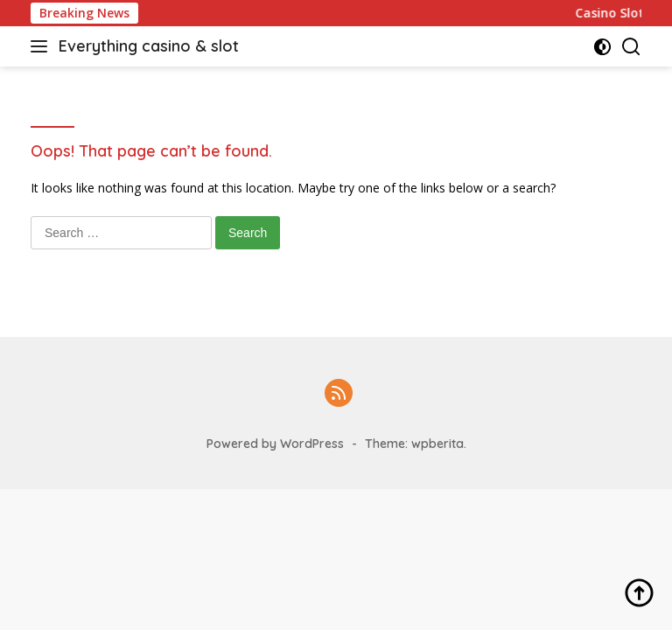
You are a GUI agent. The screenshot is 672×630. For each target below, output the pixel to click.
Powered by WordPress (275, 444)
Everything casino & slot (149, 46)
